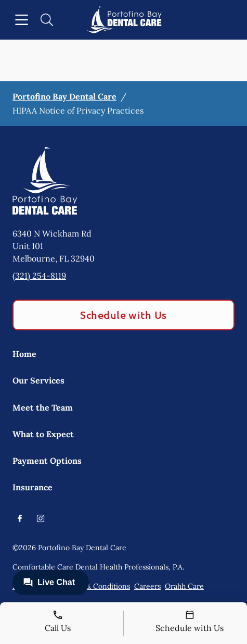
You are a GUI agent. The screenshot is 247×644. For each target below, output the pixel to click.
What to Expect (43, 434)
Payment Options (47, 461)
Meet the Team (43, 407)
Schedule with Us (123, 315)
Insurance (32, 487)
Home (24, 354)
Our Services (38, 380)
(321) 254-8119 (39, 276)
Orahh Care (184, 586)
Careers (147, 586)
